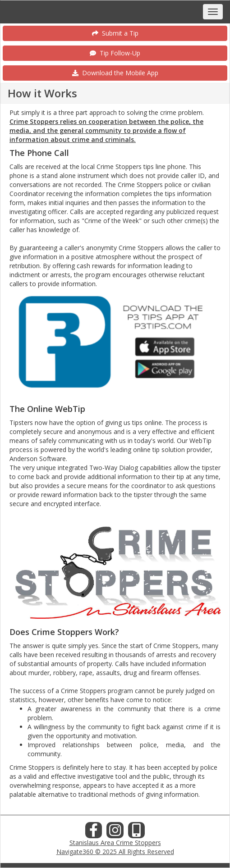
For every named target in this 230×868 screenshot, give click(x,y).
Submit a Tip (115, 33)
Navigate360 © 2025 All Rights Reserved (115, 852)
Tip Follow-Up (115, 53)
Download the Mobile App (115, 73)
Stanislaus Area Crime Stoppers (115, 843)
